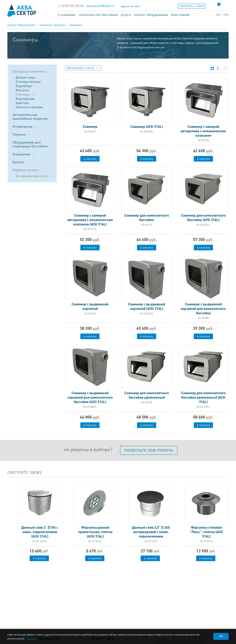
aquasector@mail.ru (100, 6)
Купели (20, 162)
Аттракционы (25, 126)
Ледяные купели (27, 170)
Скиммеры (76, 25)
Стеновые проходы (28, 82)
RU (218, 15)
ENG (226, 15)
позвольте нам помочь (149, 450)
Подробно (31, 638)
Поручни (21, 134)
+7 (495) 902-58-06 (71, 6)
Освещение (24, 154)
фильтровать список (83, 68)
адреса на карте (130, 6)
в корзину (90, 159)
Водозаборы (24, 86)
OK (221, 636)
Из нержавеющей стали (32, 176)
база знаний (180, 14)
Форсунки (22, 90)
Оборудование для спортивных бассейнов (32, 144)
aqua (22, 10)
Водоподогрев (25, 98)
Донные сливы (25, 77)
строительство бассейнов (98, 14)
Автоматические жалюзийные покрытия (32, 116)
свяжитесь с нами (191, 6)
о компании (67, 14)
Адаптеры (22, 103)
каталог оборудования (151, 14)
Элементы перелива (29, 107)
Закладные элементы (52, 25)
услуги (126, 14)
